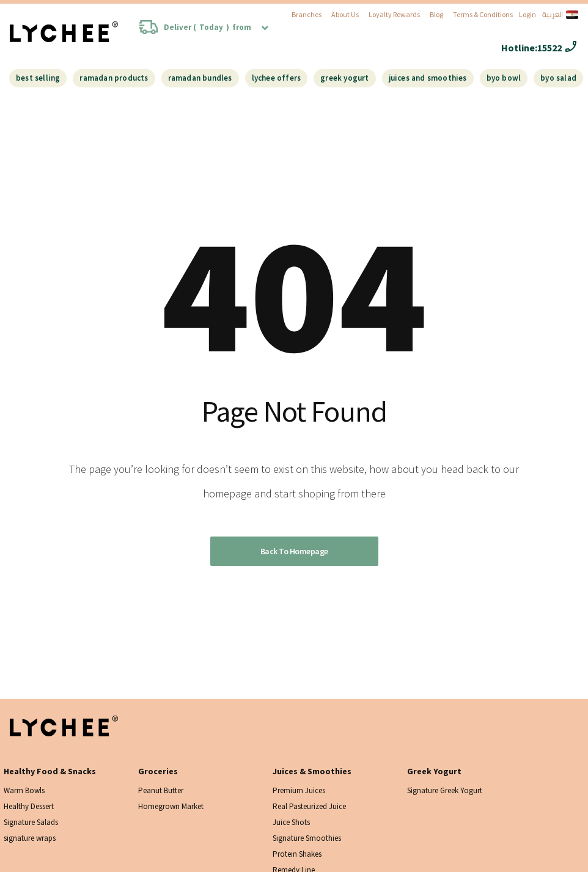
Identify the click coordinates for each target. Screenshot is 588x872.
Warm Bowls (24, 790)
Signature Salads (31, 822)
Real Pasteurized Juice (309, 806)
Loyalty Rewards (394, 14)
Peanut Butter (161, 790)
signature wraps (30, 838)
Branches (307, 14)
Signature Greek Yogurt (445, 790)
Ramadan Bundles (200, 78)
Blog (436, 14)
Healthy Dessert (29, 806)
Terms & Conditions (483, 14)
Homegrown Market (171, 806)
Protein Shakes (297, 854)
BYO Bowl (504, 78)
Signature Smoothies (307, 838)
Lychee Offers (277, 78)
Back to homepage (294, 551)
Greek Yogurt (344, 78)
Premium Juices (299, 790)
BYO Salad (558, 78)
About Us (345, 14)
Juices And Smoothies (428, 78)
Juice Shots (291, 822)
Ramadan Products (114, 78)
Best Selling (38, 78)
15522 (549, 48)
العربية (560, 15)
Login (527, 14)
